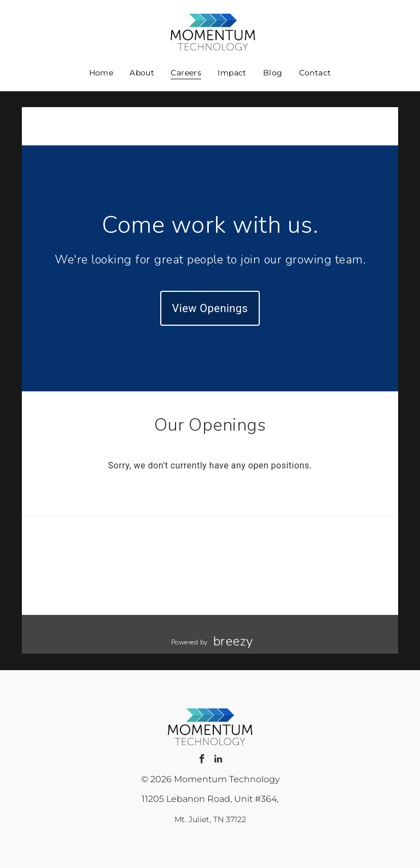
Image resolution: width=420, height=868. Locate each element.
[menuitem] (101, 72)
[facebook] (202, 760)
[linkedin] (218, 760)
